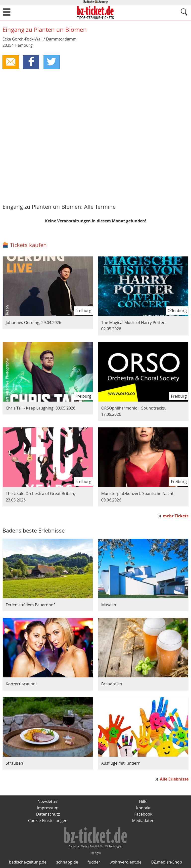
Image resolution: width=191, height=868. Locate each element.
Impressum (48, 808)
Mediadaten (143, 821)
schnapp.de (67, 862)
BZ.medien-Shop (167, 862)
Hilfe (143, 802)
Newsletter (48, 802)
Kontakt (143, 808)
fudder (94, 862)
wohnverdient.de (126, 862)
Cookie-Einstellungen (48, 821)
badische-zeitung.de (28, 862)
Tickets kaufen (28, 245)
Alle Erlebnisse (174, 779)
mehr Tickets (176, 516)
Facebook (143, 814)
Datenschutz (48, 814)
